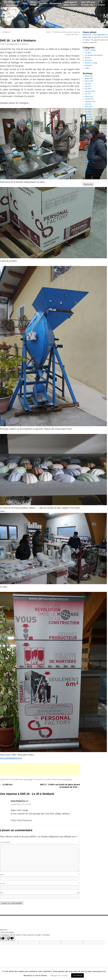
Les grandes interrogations (94, 55)
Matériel (88, 58)
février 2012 (89, 119)
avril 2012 (88, 114)
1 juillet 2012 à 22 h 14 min (21, 804)
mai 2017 (88, 84)
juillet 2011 (89, 137)
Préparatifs (88, 65)
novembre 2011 (90, 127)
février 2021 (89, 76)
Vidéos (87, 68)
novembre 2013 (90, 91)
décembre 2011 (90, 125)
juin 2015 (88, 86)
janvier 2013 (89, 96)
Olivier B (25, 44)
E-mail (40, 884)
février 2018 (89, 81)
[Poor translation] (10, 938)
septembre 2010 (90, 163)
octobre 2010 (89, 160)
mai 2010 (88, 173)
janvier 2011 (89, 153)
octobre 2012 (89, 99)
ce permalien (67, 779)
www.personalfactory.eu (11, 758)
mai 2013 (88, 94)
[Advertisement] (40, 769)
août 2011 (88, 135)
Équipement (55, 3)
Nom (40, 875)
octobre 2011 (89, 130)
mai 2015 (88, 89)
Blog (25, 3)
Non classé (28, 779)
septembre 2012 (90, 101)
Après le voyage (90, 50)
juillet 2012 (89, 107)
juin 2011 (88, 140)
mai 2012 (88, 112)
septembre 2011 (90, 132)
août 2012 (88, 104)
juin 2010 (88, 170)
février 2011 (89, 150)
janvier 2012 (89, 122)
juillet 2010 (89, 168)
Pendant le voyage (91, 63)
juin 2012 (88, 109)
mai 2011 (88, 142)
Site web (40, 893)
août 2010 (88, 165)
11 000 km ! (5, 32)
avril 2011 (88, 145)
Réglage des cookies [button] (59, 975)
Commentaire (40, 842)
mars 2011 (88, 147)
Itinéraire (43, 3)
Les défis (88, 53)
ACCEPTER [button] (77, 975)
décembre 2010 (90, 155)
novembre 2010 (90, 158)
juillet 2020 (89, 78)
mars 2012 (88, 117)
